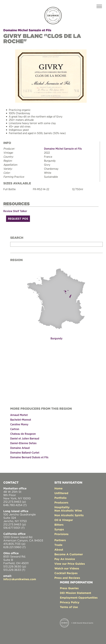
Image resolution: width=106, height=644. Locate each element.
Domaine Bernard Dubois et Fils (29, 457)
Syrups (59, 529)
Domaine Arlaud (20, 448)
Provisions (61, 534)
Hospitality (62, 507)
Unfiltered (61, 493)
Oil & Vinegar (64, 520)
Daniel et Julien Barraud (25, 438)
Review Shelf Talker (15, 211)
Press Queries (69, 588)
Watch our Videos (67, 568)
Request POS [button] (18, 219)
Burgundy (56, 338)
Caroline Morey (19, 424)
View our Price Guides (70, 564)
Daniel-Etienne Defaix (23, 443)
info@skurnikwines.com (20, 579)
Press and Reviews (67, 578)
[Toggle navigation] (99, 7)
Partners (60, 540)
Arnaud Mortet (19, 415)
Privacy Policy (70, 602)
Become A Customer (69, 554)
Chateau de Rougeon (23, 434)
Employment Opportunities (79, 598)
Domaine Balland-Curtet (25, 453)
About (59, 550)
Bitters (59, 525)
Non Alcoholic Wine (68, 511)
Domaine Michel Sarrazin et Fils (27, 30)
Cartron (15, 429)
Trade (58, 545)
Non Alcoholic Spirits (69, 515)
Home (58, 488)
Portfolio (60, 498)
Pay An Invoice (65, 559)
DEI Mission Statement (75, 593)
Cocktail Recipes (66, 573)
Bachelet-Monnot (21, 420)
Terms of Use (69, 607)
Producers (61, 502)
